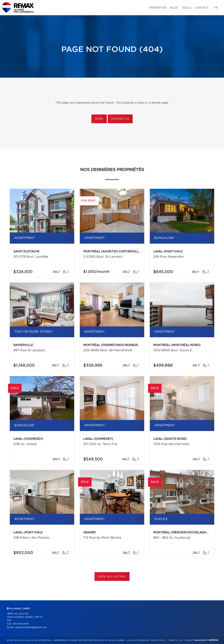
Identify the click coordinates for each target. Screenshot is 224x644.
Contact (202, 8)
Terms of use (175, 640)
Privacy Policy (159, 640)
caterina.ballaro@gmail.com (31, 627)
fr (216, 8)
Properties (158, 8)
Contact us (120, 119)
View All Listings (112, 577)
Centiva (212, 640)
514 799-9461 (21, 624)
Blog (174, 8)
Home (99, 119)
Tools (186, 8)
